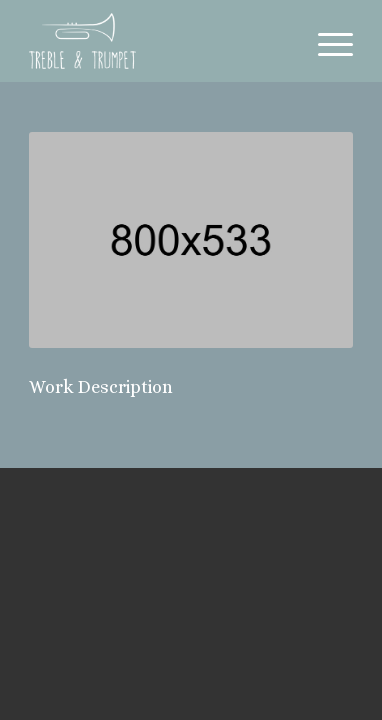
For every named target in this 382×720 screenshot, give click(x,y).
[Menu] (325, 41)
